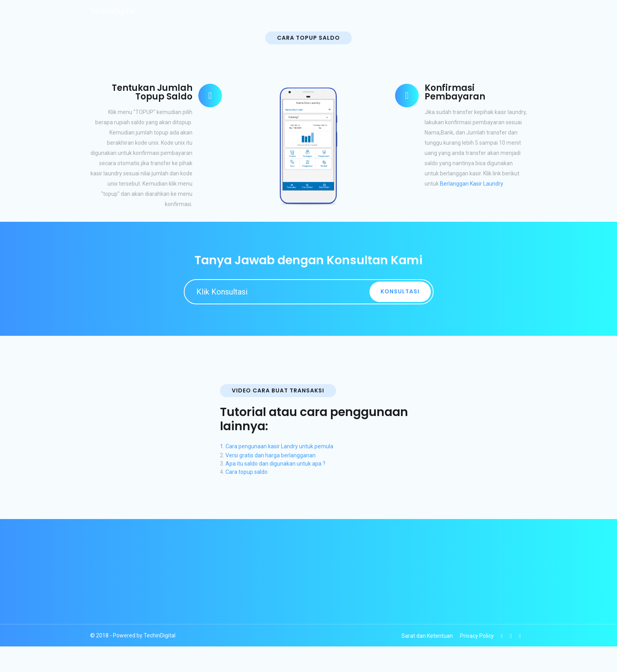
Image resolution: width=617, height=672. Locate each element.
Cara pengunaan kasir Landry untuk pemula (279, 446)
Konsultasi (400, 291)
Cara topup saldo (247, 472)
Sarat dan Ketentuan (427, 636)
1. (223, 446)
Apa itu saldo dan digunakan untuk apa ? (275, 464)
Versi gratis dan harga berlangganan (271, 455)
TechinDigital (113, 11)
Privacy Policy (477, 636)
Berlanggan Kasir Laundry (472, 184)
